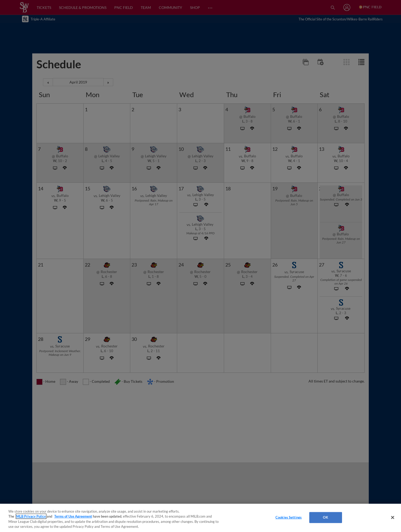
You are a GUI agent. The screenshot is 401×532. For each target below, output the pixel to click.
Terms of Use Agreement (73, 516)
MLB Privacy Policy (31, 516)
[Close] (393, 517)
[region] (200, 518)
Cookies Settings (289, 517)
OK (325, 517)
